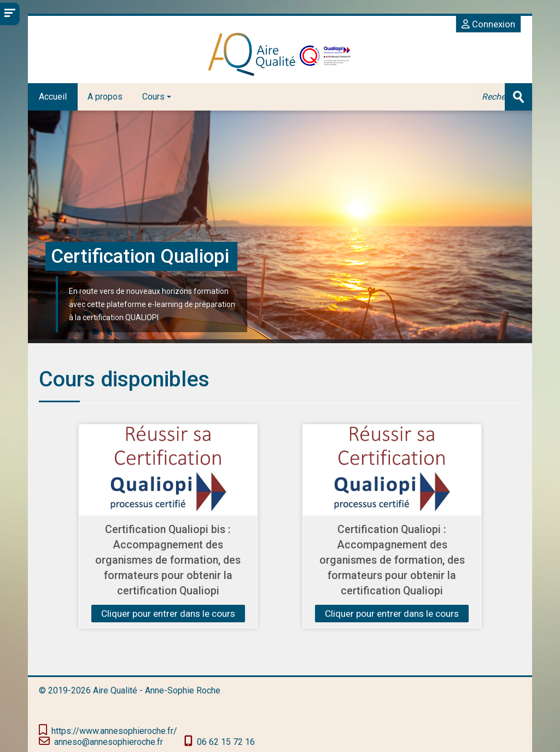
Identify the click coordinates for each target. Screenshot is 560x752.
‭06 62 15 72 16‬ (226, 742)
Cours (157, 97)
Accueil (53, 97)
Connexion (488, 24)
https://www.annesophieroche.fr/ (114, 731)
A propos (105, 97)
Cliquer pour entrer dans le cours (168, 614)
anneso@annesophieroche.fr (109, 742)
